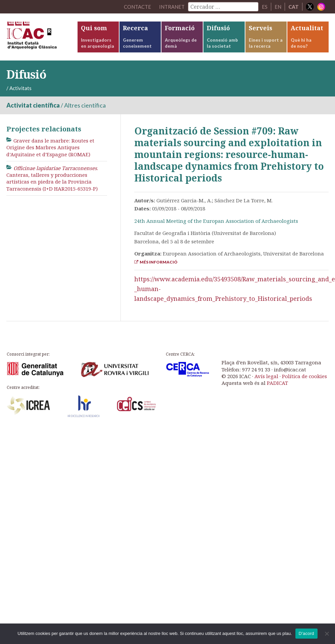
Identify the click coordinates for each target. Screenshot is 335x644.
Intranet (172, 7)
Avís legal (266, 376)
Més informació (156, 262)
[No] (327, 634)
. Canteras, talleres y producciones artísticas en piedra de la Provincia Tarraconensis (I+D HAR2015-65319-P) (52, 178)
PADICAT (277, 383)
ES (265, 7)
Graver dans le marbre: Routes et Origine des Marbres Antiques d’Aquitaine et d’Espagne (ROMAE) (50, 147)
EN (278, 7)
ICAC (42, 37)
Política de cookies (304, 376)
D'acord (306, 633)
